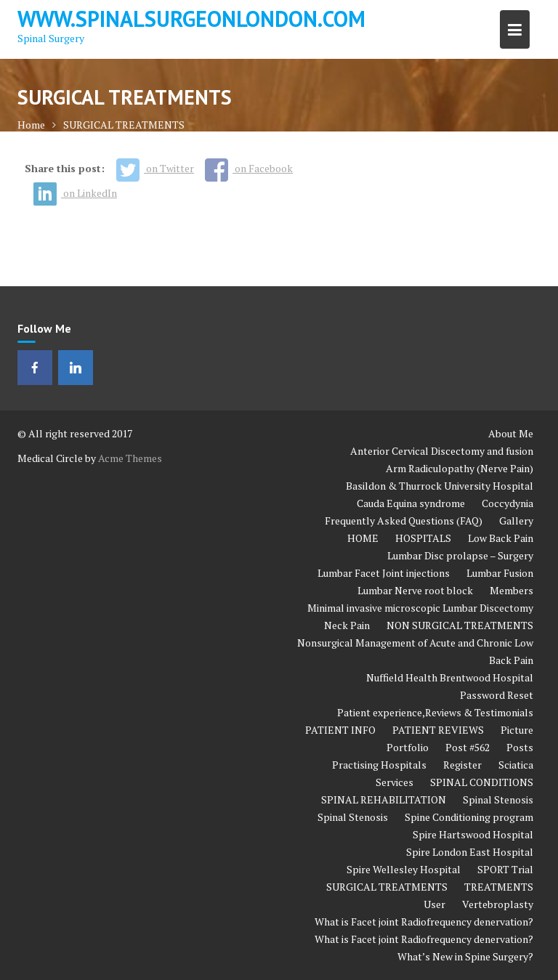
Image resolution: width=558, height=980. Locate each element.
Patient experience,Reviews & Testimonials (435, 712)
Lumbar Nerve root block (415, 590)
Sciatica (516, 765)
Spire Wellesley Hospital (404, 869)
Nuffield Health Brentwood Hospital (450, 677)
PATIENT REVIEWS (438, 730)
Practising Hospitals (379, 765)
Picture (517, 730)
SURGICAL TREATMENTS (387, 887)
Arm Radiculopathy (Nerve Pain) (460, 468)
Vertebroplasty (498, 904)
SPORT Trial (505, 869)
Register (462, 765)
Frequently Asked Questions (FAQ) (404, 521)
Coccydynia (508, 503)
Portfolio (408, 747)
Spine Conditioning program (469, 817)
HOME (363, 538)
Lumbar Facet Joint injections (384, 573)
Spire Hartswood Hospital (473, 834)
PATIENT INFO (340, 730)
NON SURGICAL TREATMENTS (460, 625)
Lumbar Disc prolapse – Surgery (460, 555)
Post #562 (468, 747)
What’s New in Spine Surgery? (465, 956)
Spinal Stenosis (498, 799)
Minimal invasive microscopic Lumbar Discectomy (420, 608)
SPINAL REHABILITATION (384, 799)
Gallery (516, 521)
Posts (520, 747)
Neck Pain (347, 625)
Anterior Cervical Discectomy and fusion (442, 451)
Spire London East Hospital (470, 852)
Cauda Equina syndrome (411, 503)
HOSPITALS (423, 538)
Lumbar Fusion (500, 573)
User (434, 904)
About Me (511, 433)
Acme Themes (130, 458)
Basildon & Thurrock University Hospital (440, 486)
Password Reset (497, 695)
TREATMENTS (499, 887)
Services (395, 782)
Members (511, 590)
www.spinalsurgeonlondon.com (191, 19)
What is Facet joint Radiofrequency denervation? (424, 922)
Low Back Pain (501, 538)
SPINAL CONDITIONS (482, 782)
